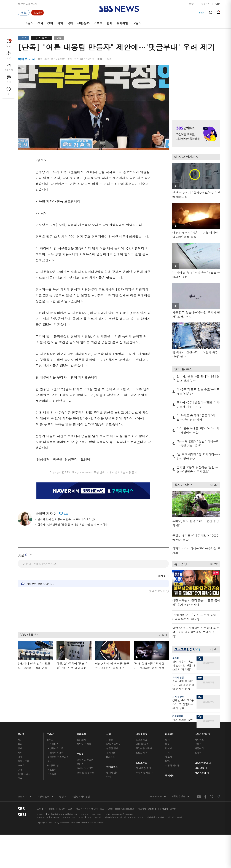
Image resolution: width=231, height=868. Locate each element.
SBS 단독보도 (41, 38)
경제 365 (111, 753)
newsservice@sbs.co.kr (122, 814)
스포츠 (98, 23)
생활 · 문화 (23, 761)
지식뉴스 (199, 740)
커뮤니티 (199, 748)
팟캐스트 (199, 744)
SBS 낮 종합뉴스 (85, 772)
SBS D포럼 (202, 773)
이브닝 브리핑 (84, 744)
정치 (40, 23)
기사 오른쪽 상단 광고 (195, 88)
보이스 (80, 764)
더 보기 (162, 634)
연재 (109, 733)
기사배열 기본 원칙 (156, 817)
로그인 (192, 4)
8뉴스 (29, 23)
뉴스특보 (52, 774)
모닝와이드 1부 (55, 748)
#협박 (202, 13)
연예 (109, 23)
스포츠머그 (141, 740)
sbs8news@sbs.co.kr (125, 809)
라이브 (169, 748)
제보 (167, 744)
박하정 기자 (46, 514)
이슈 (20, 778)
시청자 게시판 (172, 765)
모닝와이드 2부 (55, 753)
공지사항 (170, 775)
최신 (20, 740)
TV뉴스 (137, 23)
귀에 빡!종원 (142, 744)
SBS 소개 (25, 797)
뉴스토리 (52, 770)
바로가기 (170, 733)
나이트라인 (53, 765)
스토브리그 (141, 753)
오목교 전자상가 (144, 772)
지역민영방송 (181, 797)
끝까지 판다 (112, 772)
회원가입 (205, 4)
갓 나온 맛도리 (143, 768)
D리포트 (111, 757)
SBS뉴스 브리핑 (85, 768)
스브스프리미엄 (203, 733)
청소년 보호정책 (175, 817)
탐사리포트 (112, 766)
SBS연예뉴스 (203, 762)
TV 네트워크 (24, 774)
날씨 (167, 740)
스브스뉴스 (142, 762)
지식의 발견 (178, 677)
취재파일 (122, 23)
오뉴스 (51, 761)
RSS (167, 761)
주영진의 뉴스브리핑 (58, 757)
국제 (70, 23)
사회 (60, 23)
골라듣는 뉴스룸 (85, 760)
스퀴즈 (198, 753)
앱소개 (169, 757)
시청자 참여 (46, 797)
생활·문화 (83, 23)
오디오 (80, 753)
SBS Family (158, 797)
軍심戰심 (81, 740)
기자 (167, 753)
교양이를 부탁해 (144, 748)
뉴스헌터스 (53, 744)
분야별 (21, 733)
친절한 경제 (112, 748)
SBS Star (201, 767)
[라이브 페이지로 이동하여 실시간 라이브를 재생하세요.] (37, 13)
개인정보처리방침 (81, 796)
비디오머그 (142, 733)
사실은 (110, 740)
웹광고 (63, 796)
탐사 (109, 777)
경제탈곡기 (178, 716)
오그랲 (176, 658)
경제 (50, 23)
